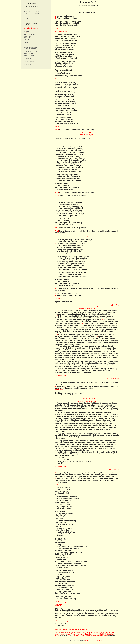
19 (34, 14)
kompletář (26, 43)
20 (36, 14)
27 (36, 16)
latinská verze (27, 58)
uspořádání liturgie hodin (30, 52)
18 (31, 14)
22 (25, 16)
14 (38, 11)
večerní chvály (27, 41)
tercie (25, 36)
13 (36, 11)
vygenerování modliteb (30, 49)
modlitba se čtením (29, 33)
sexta (25, 38)
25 (31, 16)
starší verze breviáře (29, 62)
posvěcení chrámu (29, 55)
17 (29, 14)
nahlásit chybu (27, 65)
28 (38, 16)
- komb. (33, 34)
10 (29, 11)
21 (38, 14)
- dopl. (30, 36)
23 (27, 16)
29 (25, 18)
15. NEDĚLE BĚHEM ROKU (31, 28)
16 (27, 14)
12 (34, 11)
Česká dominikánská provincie (94, 642)
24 (29, 16)
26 (34, 16)
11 (31, 11)
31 (29, 18)
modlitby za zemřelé (29, 54)
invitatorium (27, 31)
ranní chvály (27, 34)
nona (25, 39)
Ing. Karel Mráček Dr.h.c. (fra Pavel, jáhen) (95, 641)
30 (27, 18)
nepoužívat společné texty (31, 47)
